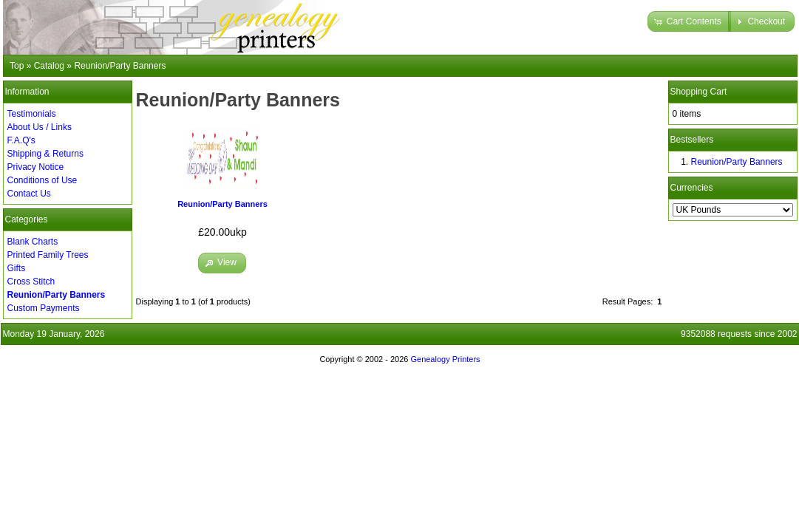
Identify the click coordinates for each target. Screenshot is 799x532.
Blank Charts (33, 242)
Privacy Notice (36, 167)
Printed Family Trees (48, 255)
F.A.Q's (21, 140)
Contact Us (29, 194)
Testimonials (32, 114)
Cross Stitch (31, 282)
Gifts (17, 268)
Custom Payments (44, 308)
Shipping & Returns (45, 154)
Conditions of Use (42, 180)
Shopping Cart (699, 92)
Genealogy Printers (445, 359)
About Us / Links (40, 127)
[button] (689, 21)
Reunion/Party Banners (222, 204)
